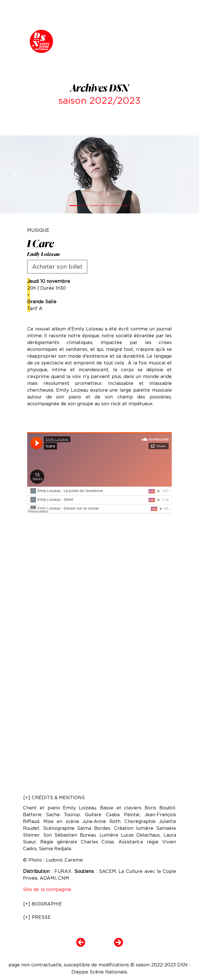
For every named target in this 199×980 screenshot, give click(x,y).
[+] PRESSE (37, 917)
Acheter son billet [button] (57, 267)
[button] (15, 174)
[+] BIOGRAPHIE (43, 904)
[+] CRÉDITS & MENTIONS (54, 798)
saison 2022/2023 (99, 100)
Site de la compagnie (47, 889)
